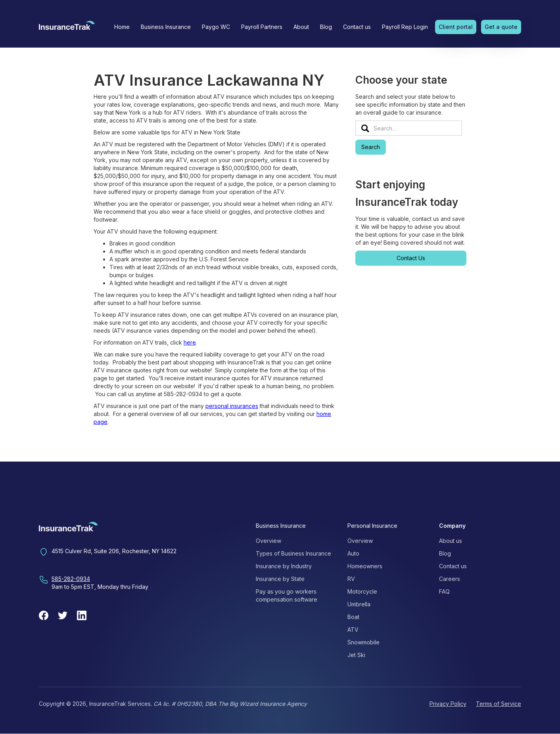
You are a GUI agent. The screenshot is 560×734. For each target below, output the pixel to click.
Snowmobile (363, 642)
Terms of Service (499, 704)
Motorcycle (362, 591)
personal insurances (232, 406)
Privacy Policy (448, 704)
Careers (450, 579)
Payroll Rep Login (405, 27)
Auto (353, 553)
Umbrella (359, 604)
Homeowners (365, 566)
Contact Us (411, 258)
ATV (353, 630)
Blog (326, 27)
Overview (268, 541)
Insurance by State (280, 579)
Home (122, 27)
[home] (67, 28)
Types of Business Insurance (293, 553)
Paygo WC (216, 27)
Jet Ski (356, 655)
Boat (353, 617)
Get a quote (501, 27)
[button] (166, 27)
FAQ (444, 591)
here (190, 342)
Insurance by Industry (284, 566)
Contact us (357, 27)
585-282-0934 (71, 579)
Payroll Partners (262, 27)
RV (351, 579)
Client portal (456, 27)
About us (451, 541)
